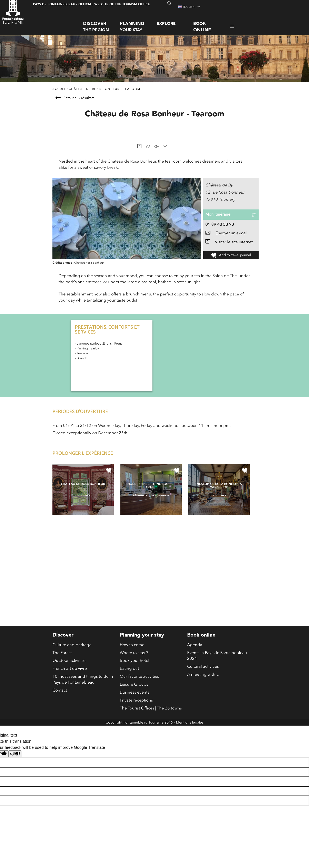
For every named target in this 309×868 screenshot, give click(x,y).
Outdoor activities (69, 668)
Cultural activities (203, 674)
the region (101, 23)
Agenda (195, 652)
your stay (138, 23)
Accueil (60, 90)
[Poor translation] (15, 763)
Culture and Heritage (72, 652)
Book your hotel (134, 668)
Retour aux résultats (75, 99)
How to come (132, 652)
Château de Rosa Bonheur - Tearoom (104, 90)
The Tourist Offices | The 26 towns (151, 717)
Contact (60, 699)
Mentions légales (190, 731)
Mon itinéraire (218, 219)
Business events (134, 701)
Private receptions (136, 709)
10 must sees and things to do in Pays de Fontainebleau (83, 687)
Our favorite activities (139, 684)
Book (212, 23)
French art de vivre (70, 676)
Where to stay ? (134, 660)
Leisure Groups (134, 693)
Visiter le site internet (229, 250)
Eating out (129, 676)
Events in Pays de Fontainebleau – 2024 (218, 663)
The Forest (62, 660)
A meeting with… (203, 682)
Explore (166, 20)
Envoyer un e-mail (227, 241)
